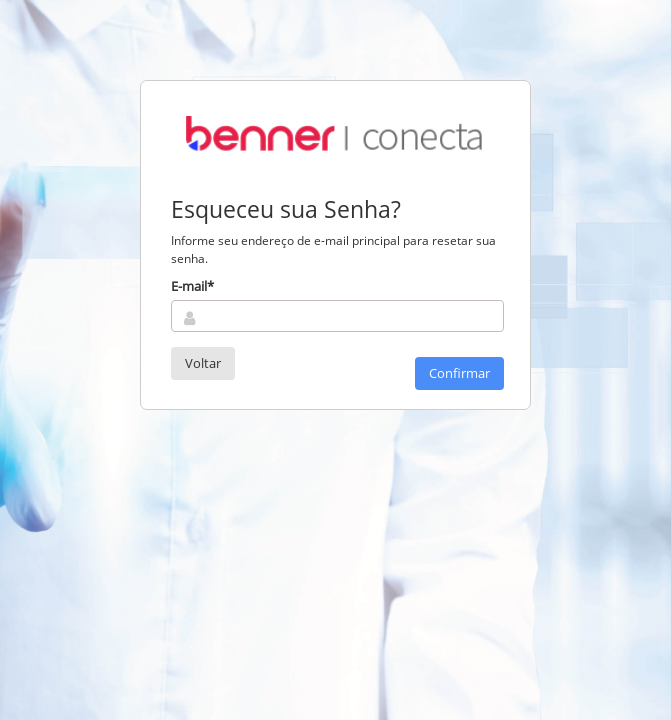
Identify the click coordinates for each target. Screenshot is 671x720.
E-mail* (192, 286)
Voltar (203, 363)
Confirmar (459, 373)
